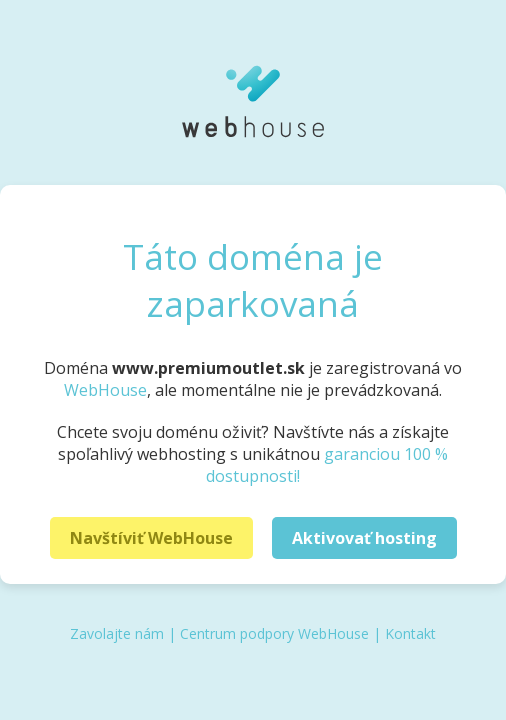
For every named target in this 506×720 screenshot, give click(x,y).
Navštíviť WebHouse (151, 538)
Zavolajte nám (117, 633)
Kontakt (410, 633)
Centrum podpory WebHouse (274, 633)
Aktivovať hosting (364, 538)
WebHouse (105, 390)
